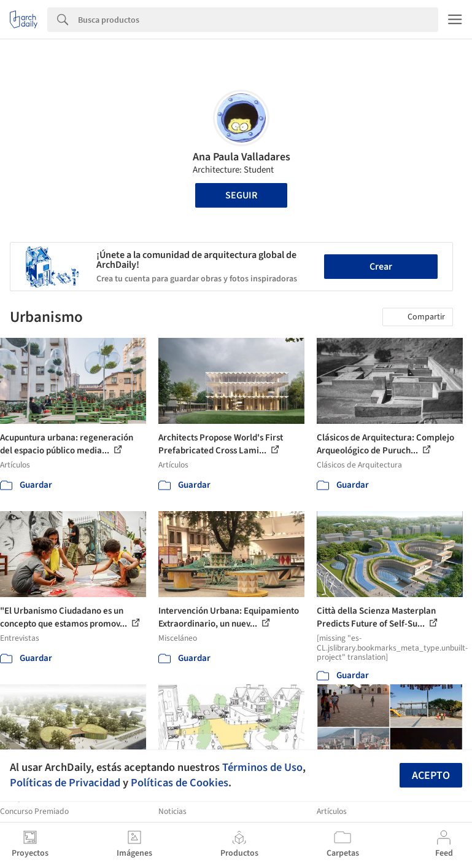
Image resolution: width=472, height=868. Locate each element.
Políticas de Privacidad (65, 783)
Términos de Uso (262, 767)
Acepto (431, 776)
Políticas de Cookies (180, 783)
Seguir (241, 195)
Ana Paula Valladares (242, 157)
